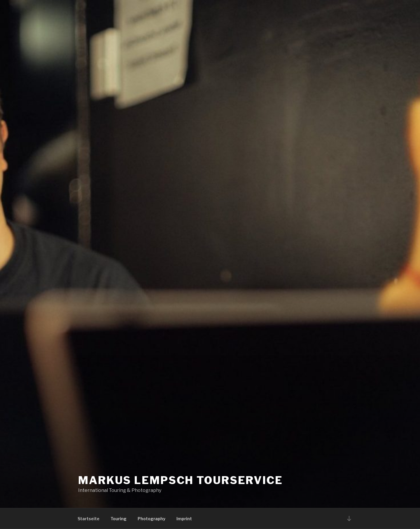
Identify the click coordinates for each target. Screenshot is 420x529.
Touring (119, 519)
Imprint (184, 519)
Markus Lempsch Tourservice (181, 480)
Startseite (89, 519)
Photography (152, 519)
